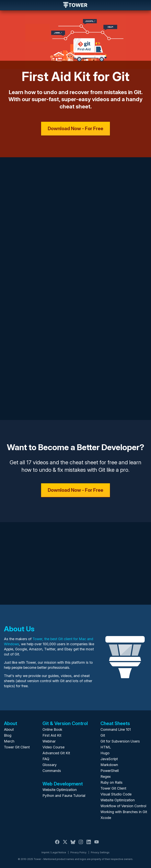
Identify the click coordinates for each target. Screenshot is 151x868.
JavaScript (109, 759)
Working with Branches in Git (124, 812)
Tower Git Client (17, 747)
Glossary (50, 765)
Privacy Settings (100, 852)
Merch (9, 741)
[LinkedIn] (89, 844)
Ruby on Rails (111, 782)
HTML (106, 747)
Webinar (49, 741)
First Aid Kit (52, 735)
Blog (8, 735)
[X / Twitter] (65, 844)
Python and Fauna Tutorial (64, 796)
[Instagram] (81, 844)
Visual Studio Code (116, 794)
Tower (75, 5)
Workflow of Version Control (123, 806)
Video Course (53, 747)
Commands (52, 771)
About (9, 729)
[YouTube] (97, 844)
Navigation (6, 5)
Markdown (109, 765)
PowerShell (110, 771)
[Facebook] (57, 844)
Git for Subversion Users (120, 741)
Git (103, 735)
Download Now (75, 129)
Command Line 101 (116, 729)
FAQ (46, 759)
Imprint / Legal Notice (54, 852)
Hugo (105, 753)
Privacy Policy (78, 852)
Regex (106, 777)
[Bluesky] (73, 844)
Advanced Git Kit (56, 753)
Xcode (106, 818)
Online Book (52, 729)
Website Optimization (60, 790)
